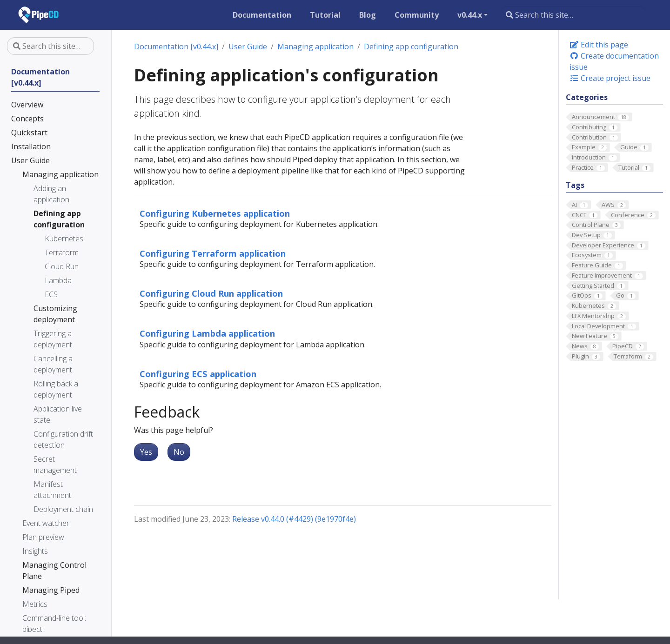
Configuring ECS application (198, 374)
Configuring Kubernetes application (215, 213)
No (179, 452)
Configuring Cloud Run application (211, 293)
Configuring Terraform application (213, 253)
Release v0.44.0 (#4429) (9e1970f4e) (294, 519)
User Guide (248, 46)
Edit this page (599, 45)
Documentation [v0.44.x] (176, 46)
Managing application (315, 46)
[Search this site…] (573, 15)
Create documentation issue (614, 61)
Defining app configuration (411, 46)
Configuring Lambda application (207, 333)
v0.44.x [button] (470, 15)
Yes (146, 452)
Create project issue (610, 78)
